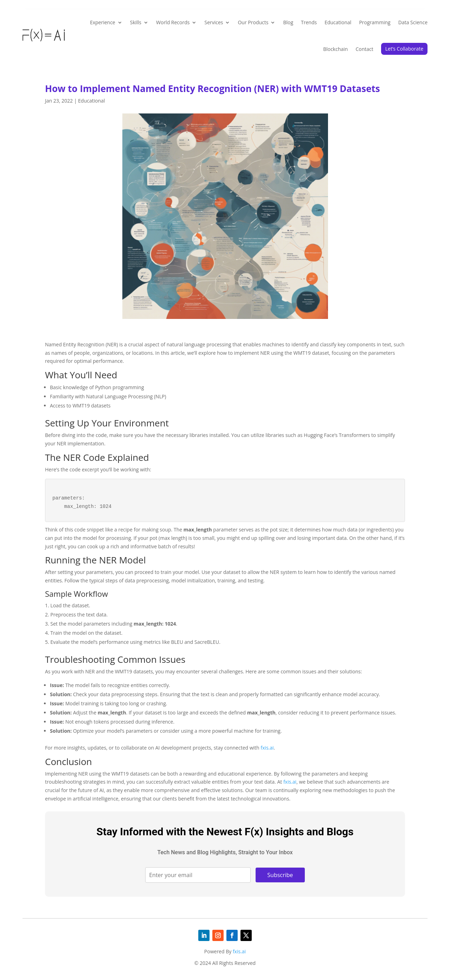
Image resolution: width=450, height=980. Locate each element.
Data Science (413, 22)
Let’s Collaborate (404, 49)
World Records (173, 22)
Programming (375, 22)
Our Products (253, 22)
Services (214, 22)
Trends (309, 22)
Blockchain (335, 49)
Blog (288, 22)
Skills (136, 22)
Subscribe (280, 875)
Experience (103, 22)
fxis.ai (267, 748)
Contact (364, 49)
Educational (338, 22)
